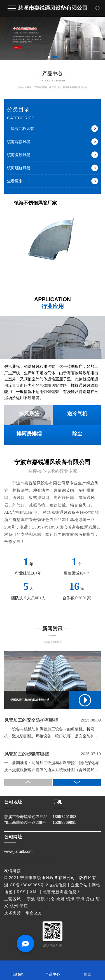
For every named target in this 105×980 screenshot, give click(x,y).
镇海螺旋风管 (19, 168)
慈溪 (41, 899)
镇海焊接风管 (19, 142)
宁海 (80, 899)
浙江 (24, 906)
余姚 (60, 899)
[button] (49, 57)
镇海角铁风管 (19, 155)
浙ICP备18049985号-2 (26, 885)
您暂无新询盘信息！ (62, 892)
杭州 (14, 906)
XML (34, 892)
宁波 (31, 899)
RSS (21, 892)
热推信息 (58, 885)
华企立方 (34, 913)
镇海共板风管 (22, 129)
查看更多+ (16, 181)
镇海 (70, 899)
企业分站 (79, 885)
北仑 (51, 899)
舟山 (90, 899)
